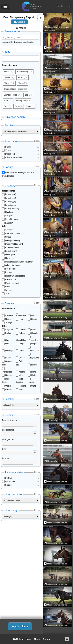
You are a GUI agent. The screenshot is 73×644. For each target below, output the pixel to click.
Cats (7, 340)
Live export (10, 255)
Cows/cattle (21, 316)
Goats (8, 319)
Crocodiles (33, 340)
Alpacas (22, 330)
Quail (33, 386)
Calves (22, 333)
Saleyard (9, 216)
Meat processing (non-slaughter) (19, 262)
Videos (8, 150)
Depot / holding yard (14, 244)
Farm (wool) (10, 205)
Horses (34, 365)
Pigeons (22, 386)
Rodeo (8, 287)
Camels (34, 333)
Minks (34, 375)
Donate (47, 639)
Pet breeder (10, 269)
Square (8, 485)
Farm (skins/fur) (12, 209)
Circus (8, 237)
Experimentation (12, 248)
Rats (21, 390)
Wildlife (8, 290)
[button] (35, 424)
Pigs (21, 319)
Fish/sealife (34, 351)
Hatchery (9, 212)
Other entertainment (14, 265)
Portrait (8, 478)
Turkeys (9, 323)
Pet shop (9, 272)
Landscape (10, 481)
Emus (21, 351)
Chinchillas (21, 340)
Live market (10, 258)
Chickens (9, 316)
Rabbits (9, 390)
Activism (9, 230)
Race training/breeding (15, 276)
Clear (36, 141)
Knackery (9, 223)
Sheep (34, 319)
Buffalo (8, 333)
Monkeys (33, 382)
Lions (33, 372)
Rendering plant (12, 283)
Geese (22, 358)
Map (29, 639)
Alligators (9, 330)
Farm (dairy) (11, 198)
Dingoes (22, 344)
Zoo (7, 294)
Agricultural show (13, 233)
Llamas (8, 375)
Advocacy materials (14, 157)
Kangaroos (7, 372)
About (37, 639)
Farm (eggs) (11, 202)
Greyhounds (34, 358)
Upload (19, 22)
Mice (21, 375)
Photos (8, 147)
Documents (10, 154)
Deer (7, 344)
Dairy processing (12, 240)
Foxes (8, 358)
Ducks (34, 316)
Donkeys (9, 351)
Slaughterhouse (12, 219)
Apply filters (20, 626)
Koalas (22, 372)
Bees (33, 330)
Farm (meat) (11, 194)
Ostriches (9, 386)
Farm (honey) (11, 251)
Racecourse (10, 280)
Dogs (33, 344)
